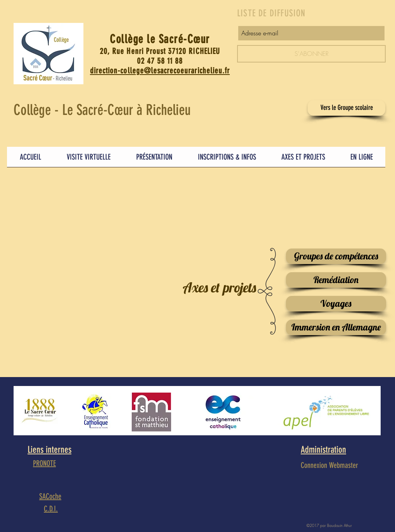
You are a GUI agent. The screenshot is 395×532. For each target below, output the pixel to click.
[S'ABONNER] (311, 54)
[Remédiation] (336, 280)
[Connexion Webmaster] (329, 465)
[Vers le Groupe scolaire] (346, 108)
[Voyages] (336, 304)
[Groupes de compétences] (336, 256)
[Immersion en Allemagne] (336, 327)
